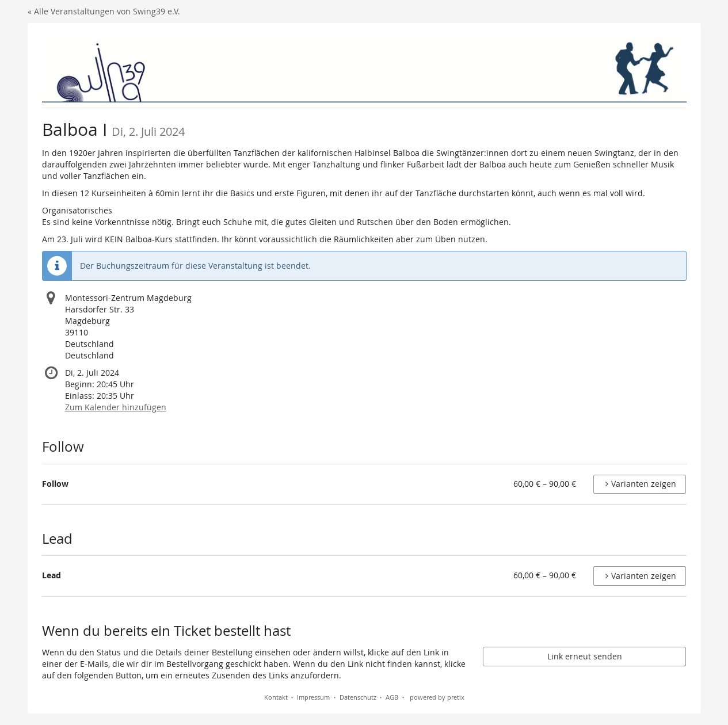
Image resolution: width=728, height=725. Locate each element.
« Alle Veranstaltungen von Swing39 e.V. (104, 11)
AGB (392, 697)
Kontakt (276, 697)
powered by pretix (437, 697)
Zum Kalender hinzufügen (116, 407)
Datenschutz (358, 697)
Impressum (313, 697)
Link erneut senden (585, 656)
